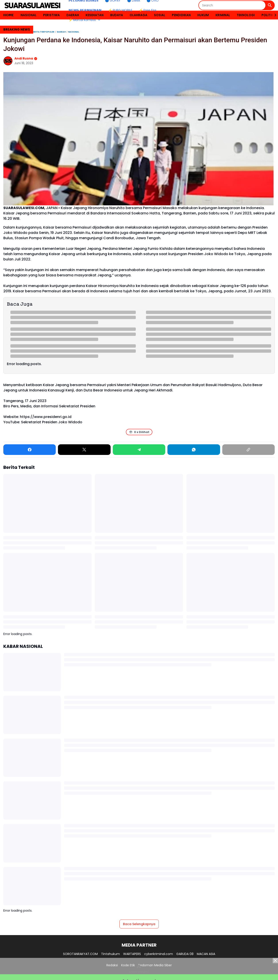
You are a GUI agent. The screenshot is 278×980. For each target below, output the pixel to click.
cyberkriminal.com (159, 954)
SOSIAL (160, 15)
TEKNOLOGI (246, 15)
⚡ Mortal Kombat (85, 20)
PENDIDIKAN (181, 15)
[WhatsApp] (194, 450)
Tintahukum (110, 954)
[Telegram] (139, 450)
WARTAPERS (132, 954)
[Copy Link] (248, 450)
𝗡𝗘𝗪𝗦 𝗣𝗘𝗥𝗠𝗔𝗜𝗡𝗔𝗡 (85, 10)
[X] (84, 450)
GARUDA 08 (185, 954)
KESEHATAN (95, 15)
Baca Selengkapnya (139, 924)
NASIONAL (29, 15)
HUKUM (203, 15)
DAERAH (73, 15)
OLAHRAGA (138, 15)
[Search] (232, 5)
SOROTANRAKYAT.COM (80, 954)
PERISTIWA (51, 15)
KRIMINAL (223, 15)
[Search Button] (270, 5)
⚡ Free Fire (148, 10)
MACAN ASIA (206, 954)
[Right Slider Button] (274, 15)
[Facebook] (30, 450)
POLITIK (267, 15)
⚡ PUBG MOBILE (120, 10)
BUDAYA (117, 15)
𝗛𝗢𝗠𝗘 (9, 15)
